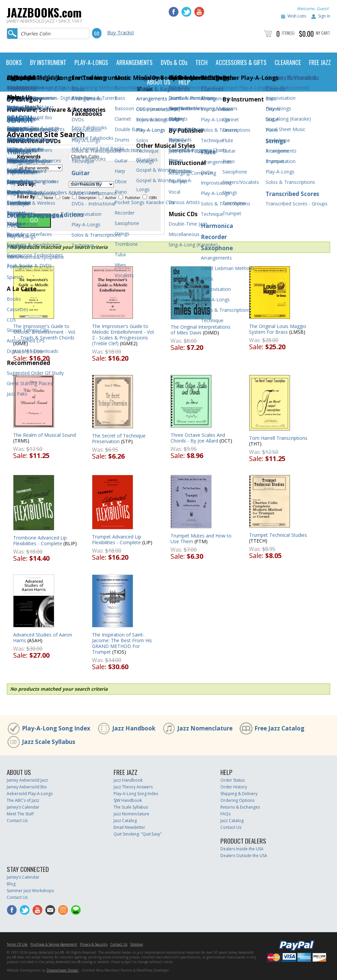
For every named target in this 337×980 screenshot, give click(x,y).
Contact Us (17, 821)
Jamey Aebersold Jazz (27, 780)
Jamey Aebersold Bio (27, 787)
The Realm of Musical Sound (44, 435)
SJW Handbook (128, 800)
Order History (234, 787)
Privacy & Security (94, 944)
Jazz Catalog (125, 821)
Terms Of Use (17, 944)
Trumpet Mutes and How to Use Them (201, 538)
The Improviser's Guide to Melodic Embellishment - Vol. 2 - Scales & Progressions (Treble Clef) (123, 335)
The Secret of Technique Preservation (119, 438)
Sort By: (26, 184)
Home (13, 107)
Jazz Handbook (134, 728)
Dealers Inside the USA (242, 849)
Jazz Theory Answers (133, 787)
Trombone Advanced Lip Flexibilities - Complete (40, 541)
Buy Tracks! (120, 32)
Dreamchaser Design (63, 970)
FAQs (225, 814)
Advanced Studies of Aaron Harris (43, 638)
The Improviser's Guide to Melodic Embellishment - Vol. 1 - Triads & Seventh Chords (44, 332)
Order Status (233, 780)
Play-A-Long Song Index (56, 728)
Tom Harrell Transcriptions (278, 438)
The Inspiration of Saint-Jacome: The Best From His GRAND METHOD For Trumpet (122, 643)
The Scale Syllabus (131, 807)
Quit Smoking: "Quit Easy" (138, 834)
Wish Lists (297, 16)
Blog (11, 884)
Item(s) (288, 33)
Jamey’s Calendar (23, 807)
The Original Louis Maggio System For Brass (278, 329)
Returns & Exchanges (240, 807)
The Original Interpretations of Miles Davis (201, 330)
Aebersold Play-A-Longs (30, 794)
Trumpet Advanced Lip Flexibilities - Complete (117, 540)
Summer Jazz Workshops (30, 891)
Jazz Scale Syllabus (49, 742)
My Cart (323, 33)
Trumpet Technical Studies (278, 535)
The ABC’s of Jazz (23, 800)
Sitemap (136, 944)
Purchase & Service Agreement (54, 944)
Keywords (29, 157)
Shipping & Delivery (239, 794)
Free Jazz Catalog (279, 728)
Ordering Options (237, 800)
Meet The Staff (20, 814)
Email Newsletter (129, 827)
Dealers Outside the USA (244, 856)
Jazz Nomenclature (205, 728)
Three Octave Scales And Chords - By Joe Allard (198, 438)
